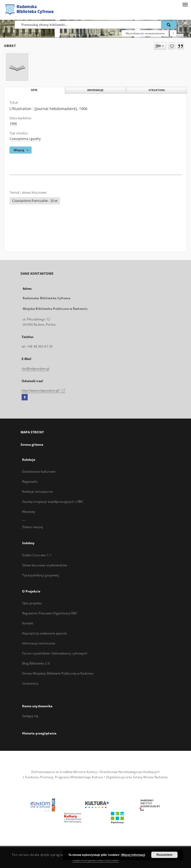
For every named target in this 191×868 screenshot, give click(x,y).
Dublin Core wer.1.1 (37, 555)
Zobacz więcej (33, 527)
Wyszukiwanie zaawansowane (145, 33)
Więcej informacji (133, 855)
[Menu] (185, 4)
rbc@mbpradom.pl (36, 369)
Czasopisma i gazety (25, 139)
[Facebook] (25, 397)
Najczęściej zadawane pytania (45, 633)
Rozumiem (165, 855)
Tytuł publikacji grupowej (41, 575)
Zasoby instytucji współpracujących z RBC (53, 502)
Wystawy (29, 512)
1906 (13, 124)
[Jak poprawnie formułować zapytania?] (173, 33)
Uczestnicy (30, 683)
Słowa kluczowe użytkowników (45, 565)
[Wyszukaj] (169, 25)
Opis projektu (32, 603)
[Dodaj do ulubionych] (172, 46)
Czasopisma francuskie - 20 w (35, 201)
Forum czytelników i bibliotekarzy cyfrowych (55, 653)
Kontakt (28, 623)
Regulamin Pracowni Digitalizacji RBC (50, 613)
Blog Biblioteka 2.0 (36, 663)
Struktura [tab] (157, 90)
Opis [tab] (34, 90)
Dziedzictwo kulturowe (39, 471)
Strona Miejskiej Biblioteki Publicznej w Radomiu (58, 673)
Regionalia (30, 482)
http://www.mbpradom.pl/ (44, 390)
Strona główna (32, 445)
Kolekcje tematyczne (37, 492)
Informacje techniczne (39, 643)
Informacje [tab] (95, 90)
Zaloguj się (30, 716)
